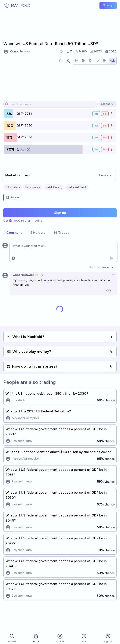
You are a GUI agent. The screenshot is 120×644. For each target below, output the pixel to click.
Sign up (108, 5)
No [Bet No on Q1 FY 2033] (105, 114)
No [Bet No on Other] (105, 149)
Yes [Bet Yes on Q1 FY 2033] (96, 114)
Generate (105, 175)
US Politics (13, 187)
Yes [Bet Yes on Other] (96, 149)
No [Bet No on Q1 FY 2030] (105, 126)
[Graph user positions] (68, 61)
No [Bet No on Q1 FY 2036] (105, 137)
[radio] (76, 61)
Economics (33, 187)
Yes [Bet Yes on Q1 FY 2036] (96, 137)
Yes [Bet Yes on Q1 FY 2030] (96, 126)
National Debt (77, 187)
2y (41, 275)
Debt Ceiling (54, 187)
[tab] (13, 233)
